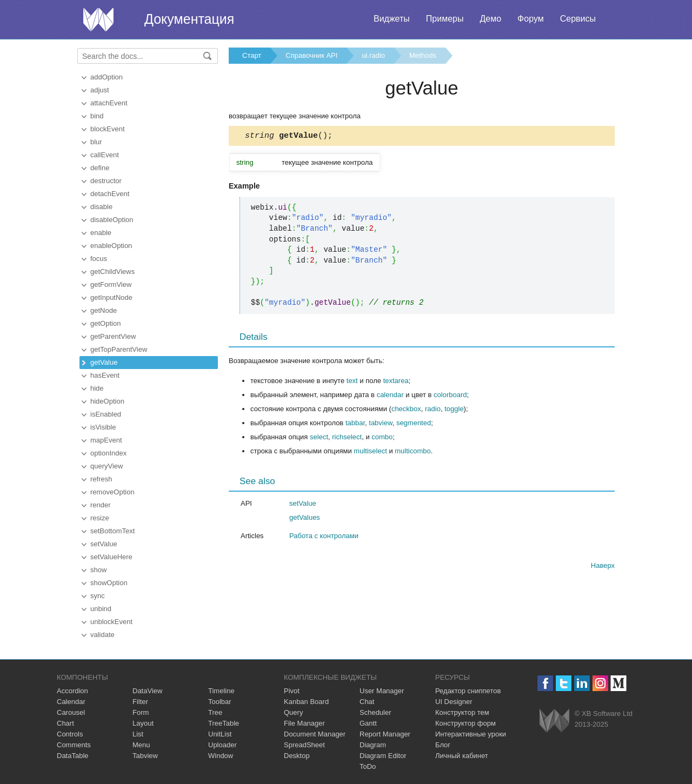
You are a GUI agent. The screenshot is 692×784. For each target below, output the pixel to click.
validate (102, 635)
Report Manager (385, 734)
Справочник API (311, 55)
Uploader (222, 745)
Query (293, 712)
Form (141, 712)
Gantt (368, 723)
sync (98, 596)
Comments (74, 745)
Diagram (373, 745)
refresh (101, 479)
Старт (252, 55)
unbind (101, 609)
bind (97, 116)
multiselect (370, 453)
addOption (107, 77)
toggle (454, 410)
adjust (100, 90)
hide (97, 388)
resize (100, 518)
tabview (380, 424)
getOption (105, 323)
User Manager (382, 691)
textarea (396, 382)
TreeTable (224, 723)
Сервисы (578, 19)
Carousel (71, 712)
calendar (390, 396)
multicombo (412, 453)
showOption (109, 583)
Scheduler (375, 712)
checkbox (406, 410)
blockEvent (108, 129)
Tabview (145, 756)
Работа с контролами (324, 537)
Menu (141, 745)
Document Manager (315, 734)
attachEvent (109, 103)
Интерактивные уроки (471, 734)
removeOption (112, 492)
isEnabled (106, 414)
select (319, 438)
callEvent (105, 155)
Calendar (71, 702)
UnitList (220, 734)
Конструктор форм (465, 723)
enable (101, 233)
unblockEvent (111, 622)
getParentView (113, 336)
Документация (189, 19)
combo (382, 438)
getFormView (111, 284)
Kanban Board (306, 702)
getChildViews (112, 272)
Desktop (297, 756)
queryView (107, 466)
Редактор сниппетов (468, 691)
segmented (414, 424)
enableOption (111, 246)
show (98, 570)
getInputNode (111, 297)
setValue (104, 544)
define (100, 168)
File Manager (304, 723)
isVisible (103, 427)
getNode (104, 310)
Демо (490, 19)
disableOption (112, 220)
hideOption (107, 401)
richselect (347, 438)
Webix (554, 721)
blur (96, 142)
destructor (106, 181)
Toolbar (220, 702)
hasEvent (105, 375)
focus (99, 259)
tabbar (355, 424)
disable (101, 207)
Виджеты (392, 19)
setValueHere (111, 557)
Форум (531, 19)
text (352, 382)
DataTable (73, 756)
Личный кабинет (462, 756)
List (138, 734)
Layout (143, 723)
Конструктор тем (462, 712)
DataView (147, 691)
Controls (70, 734)
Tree (215, 712)
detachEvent (110, 194)
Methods (423, 55)
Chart (65, 723)
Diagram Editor (383, 756)
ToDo (368, 766)
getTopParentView (119, 349)
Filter (140, 702)
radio (433, 410)
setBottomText (112, 531)
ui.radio (373, 55)
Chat (367, 702)
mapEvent (106, 440)
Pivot (292, 691)
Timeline (221, 691)
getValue (104, 362)
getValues (305, 519)
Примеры (445, 19)
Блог (443, 745)
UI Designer (454, 702)
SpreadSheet (304, 745)
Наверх (603, 567)
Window (221, 756)
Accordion (72, 691)
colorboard (450, 396)
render (101, 505)
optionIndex (108, 453)
